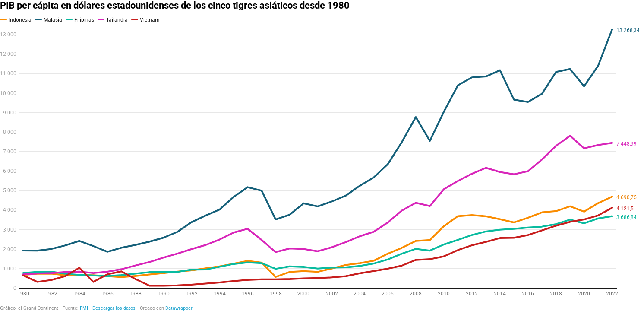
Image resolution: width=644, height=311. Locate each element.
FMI (84, 308)
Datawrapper (179, 308)
